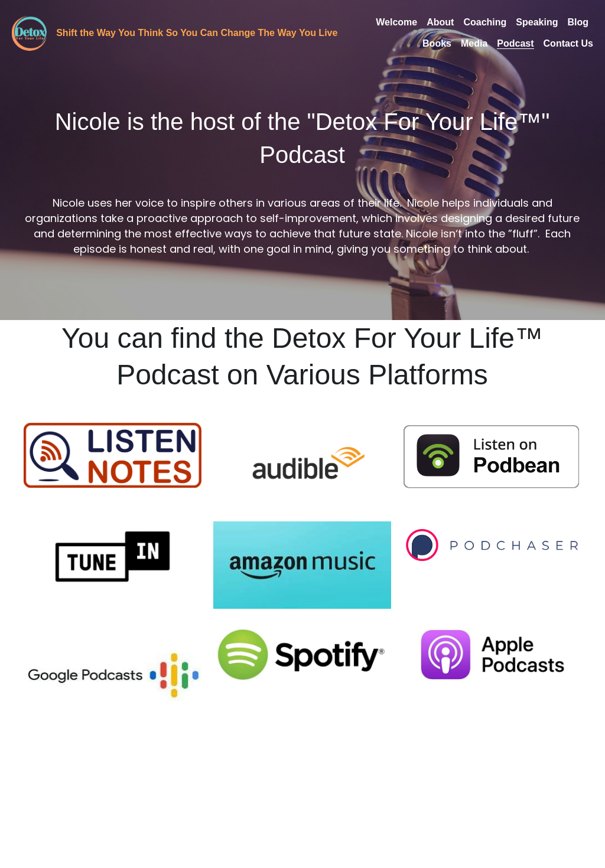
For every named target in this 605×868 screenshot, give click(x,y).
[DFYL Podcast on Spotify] (302, 654)
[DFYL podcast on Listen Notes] (113, 455)
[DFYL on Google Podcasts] (113, 675)
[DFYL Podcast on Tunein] (113, 557)
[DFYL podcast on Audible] (302, 466)
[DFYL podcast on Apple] (492, 655)
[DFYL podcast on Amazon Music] (302, 565)
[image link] (29, 32)
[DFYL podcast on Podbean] (492, 456)
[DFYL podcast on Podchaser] (492, 545)
